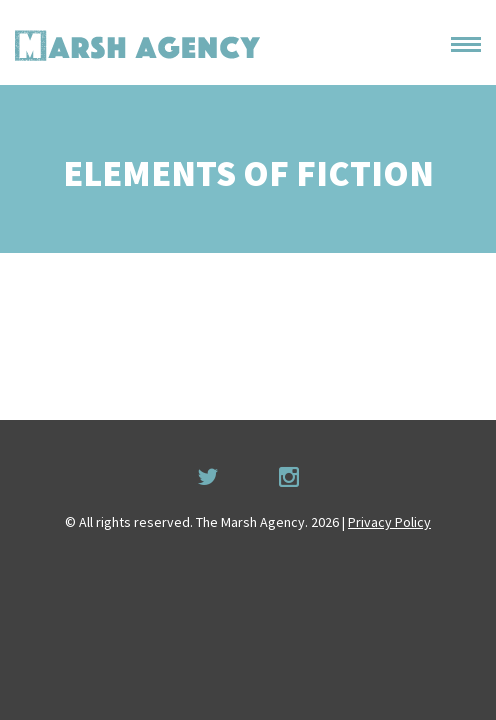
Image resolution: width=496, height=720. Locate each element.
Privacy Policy (389, 522)
